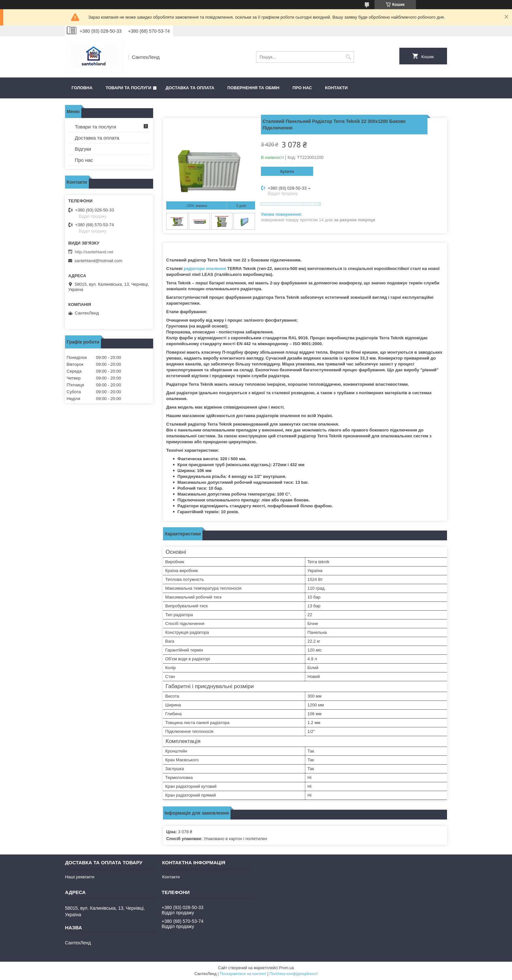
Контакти (336, 88)
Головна (82, 88)
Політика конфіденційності (294, 974)
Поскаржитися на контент (243, 974)
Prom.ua (287, 968)
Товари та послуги (128, 88)
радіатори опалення (205, 269)
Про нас (302, 88)
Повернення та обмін (253, 88)
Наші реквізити (80, 877)
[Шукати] (348, 57)
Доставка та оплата (190, 88)
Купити (287, 171)
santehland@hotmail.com (98, 261)
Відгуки (83, 149)
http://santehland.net (94, 252)
